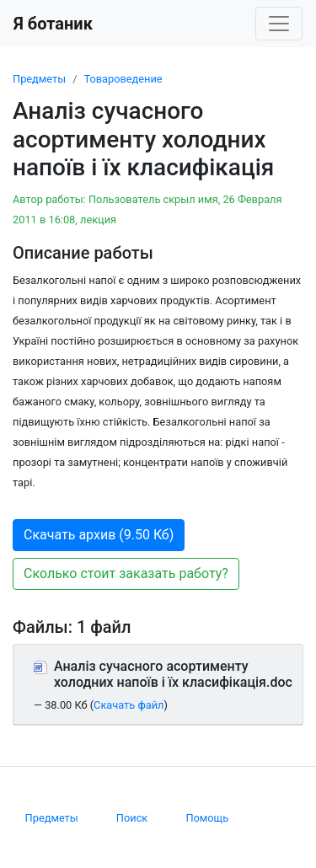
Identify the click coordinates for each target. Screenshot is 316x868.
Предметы (39, 79)
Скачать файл (129, 705)
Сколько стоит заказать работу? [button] (126, 573)
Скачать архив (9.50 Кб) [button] (99, 535)
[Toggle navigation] (279, 24)
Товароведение (123, 79)
